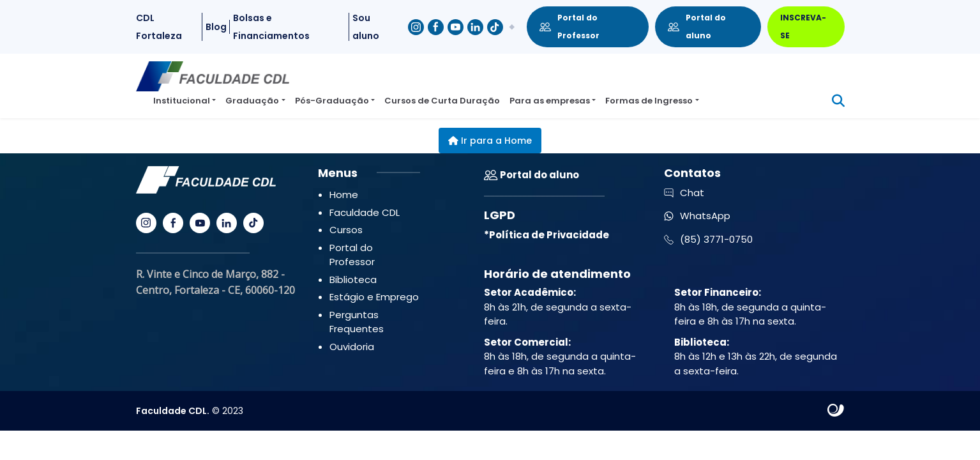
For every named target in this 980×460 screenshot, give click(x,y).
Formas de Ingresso (649, 101)
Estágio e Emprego (374, 297)
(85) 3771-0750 (708, 239)
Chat (684, 193)
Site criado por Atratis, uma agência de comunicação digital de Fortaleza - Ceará (836, 411)
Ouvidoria (352, 347)
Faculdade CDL (365, 212)
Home (344, 195)
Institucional (182, 101)
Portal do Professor (569, 27)
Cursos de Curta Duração (442, 101)
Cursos (346, 230)
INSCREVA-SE (803, 27)
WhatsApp (697, 216)
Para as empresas (550, 101)
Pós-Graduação (332, 101)
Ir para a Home (490, 141)
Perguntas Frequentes (357, 322)
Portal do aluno (697, 27)
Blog (216, 27)
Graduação (252, 101)
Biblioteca (353, 280)
